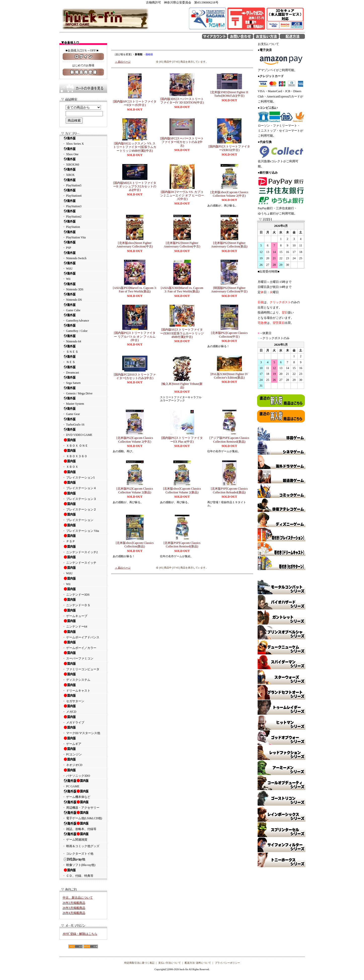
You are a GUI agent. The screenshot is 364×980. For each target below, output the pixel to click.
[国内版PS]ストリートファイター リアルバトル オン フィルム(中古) (135, 337)
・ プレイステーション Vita (83, 528)
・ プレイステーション (83, 517)
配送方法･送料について (198, 963)
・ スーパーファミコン (83, 655)
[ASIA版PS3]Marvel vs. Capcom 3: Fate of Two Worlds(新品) (135, 290)
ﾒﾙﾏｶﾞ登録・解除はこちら (80, 934)
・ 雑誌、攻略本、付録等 (83, 826)
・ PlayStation (83, 224)
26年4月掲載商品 (74, 913)
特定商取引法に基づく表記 (139, 963)
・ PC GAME (83, 783)
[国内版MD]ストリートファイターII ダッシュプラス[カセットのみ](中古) (135, 187)
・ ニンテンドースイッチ (83, 560)
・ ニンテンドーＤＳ (83, 602)
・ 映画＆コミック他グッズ (81, 846)
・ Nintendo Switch (83, 255)
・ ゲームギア (83, 741)
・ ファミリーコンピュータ (83, 666)
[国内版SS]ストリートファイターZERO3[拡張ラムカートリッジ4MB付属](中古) (182, 333)
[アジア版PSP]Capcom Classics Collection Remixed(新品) (229, 440)
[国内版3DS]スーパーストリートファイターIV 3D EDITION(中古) (182, 101)
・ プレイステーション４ (83, 485)
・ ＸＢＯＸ (83, 464)
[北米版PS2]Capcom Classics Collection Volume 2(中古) (135, 440)
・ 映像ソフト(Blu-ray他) (83, 862)
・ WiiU (83, 266)
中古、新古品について (78, 898)
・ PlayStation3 (83, 203)
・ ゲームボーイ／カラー (83, 645)
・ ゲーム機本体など (83, 794)
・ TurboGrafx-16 (83, 422)
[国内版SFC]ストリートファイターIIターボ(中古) (135, 103)
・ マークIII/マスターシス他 (83, 730)
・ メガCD (83, 709)
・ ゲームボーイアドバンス (83, 634)
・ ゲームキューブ (83, 613)
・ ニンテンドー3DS (83, 592)
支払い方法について (170, 963)
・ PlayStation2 (83, 214)
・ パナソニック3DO (83, 773)
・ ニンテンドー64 (83, 624)
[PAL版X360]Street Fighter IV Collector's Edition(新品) (229, 376)
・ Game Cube (83, 307)
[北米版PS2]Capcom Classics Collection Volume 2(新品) (135, 490)
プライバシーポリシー (227, 963)
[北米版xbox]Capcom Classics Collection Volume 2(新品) (182, 490)
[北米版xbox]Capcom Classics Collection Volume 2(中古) (229, 194)
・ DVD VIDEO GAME (83, 432)
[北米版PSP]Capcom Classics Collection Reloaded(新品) (229, 490)
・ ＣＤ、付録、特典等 (83, 873)
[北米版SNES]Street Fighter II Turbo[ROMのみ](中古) (229, 94)
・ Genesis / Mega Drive (83, 391)
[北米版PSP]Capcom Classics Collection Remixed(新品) (182, 545)
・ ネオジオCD (83, 762)
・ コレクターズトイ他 (78, 854)
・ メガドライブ (83, 719)
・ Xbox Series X (83, 141)
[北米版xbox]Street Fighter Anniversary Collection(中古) (135, 245)
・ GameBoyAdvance (83, 318)
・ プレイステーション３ (83, 496)
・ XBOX (83, 172)
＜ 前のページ (123, 62)
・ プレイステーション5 (83, 475)
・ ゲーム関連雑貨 (83, 837)
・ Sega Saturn (83, 380)
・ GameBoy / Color (83, 328)
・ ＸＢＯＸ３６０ (83, 453)
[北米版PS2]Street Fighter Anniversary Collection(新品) (229, 245)
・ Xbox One (83, 151)
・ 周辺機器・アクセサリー (83, 805)
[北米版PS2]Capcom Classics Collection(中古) (229, 335)
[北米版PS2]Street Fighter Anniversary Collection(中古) (182, 245)
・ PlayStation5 (83, 183)
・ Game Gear (83, 411)
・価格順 (148, 54)
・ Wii (83, 276)
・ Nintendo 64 (83, 339)
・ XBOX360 (83, 162)
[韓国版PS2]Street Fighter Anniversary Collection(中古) (229, 290)
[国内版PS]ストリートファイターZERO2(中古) (229, 148)
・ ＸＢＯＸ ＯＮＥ (83, 443)
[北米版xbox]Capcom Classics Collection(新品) (135, 545)
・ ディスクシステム (83, 677)
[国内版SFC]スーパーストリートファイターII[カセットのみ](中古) (182, 142)
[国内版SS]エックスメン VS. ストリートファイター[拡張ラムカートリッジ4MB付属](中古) (135, 147)
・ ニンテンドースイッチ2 (83, 549)
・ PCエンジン (83, 751)
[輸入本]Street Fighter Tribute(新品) (182, 386)
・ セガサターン (83, 698)
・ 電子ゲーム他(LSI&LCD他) (83, 815)
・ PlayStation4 (83, 193)
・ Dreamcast (83, 370)
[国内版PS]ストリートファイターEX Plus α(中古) (182, 440)
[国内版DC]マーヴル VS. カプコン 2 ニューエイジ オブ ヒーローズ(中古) (182, 196)
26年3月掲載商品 (74, 908)
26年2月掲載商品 (74, 903)
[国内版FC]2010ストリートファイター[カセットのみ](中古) (135, 376)
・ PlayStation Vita (83, 235)
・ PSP (83, 245)
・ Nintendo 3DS (83, 287)
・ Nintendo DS (83, 297)
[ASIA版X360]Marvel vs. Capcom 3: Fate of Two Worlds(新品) (182, 290)
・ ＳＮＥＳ (83, 349)
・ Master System (83, 401)
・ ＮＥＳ (83, 359)
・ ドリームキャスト (83, 688)
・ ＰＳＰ (83, 538)
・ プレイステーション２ (83, 506)
